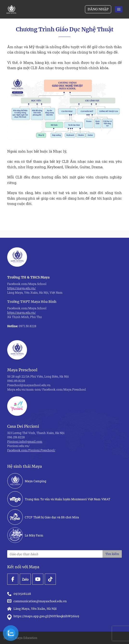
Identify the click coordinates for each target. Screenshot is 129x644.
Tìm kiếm (112, 554)
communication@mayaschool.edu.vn (38, 601)
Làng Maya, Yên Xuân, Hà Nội (32, 609)
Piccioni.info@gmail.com (25, 441)
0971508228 (20, 594)
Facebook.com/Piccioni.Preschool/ (31, 450)
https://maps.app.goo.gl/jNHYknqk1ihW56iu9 (43, 616)
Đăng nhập (98, 9)
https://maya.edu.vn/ (22, 288)
